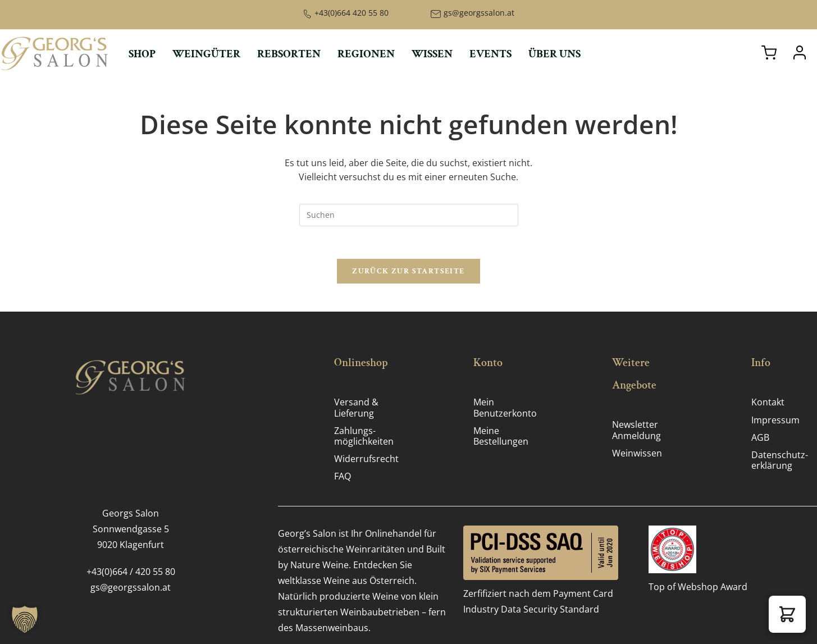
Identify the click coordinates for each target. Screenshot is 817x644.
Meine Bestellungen (501, 437)
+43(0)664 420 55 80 (352, 13)
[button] (787, 614)
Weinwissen (637, 454)
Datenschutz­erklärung (780, 461)
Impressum (775, 421)
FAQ (343, 477)
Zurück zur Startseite (408, 272)
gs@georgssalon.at (479, 13)
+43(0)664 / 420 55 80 (131, 572)
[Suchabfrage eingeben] (409, 215)
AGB (760, 438)
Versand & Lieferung (356, 408)
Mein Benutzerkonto (505, 408)
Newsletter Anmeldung (636, 431)
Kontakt (768, 403)
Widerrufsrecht (366, 460)
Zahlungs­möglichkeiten (364, 437)
